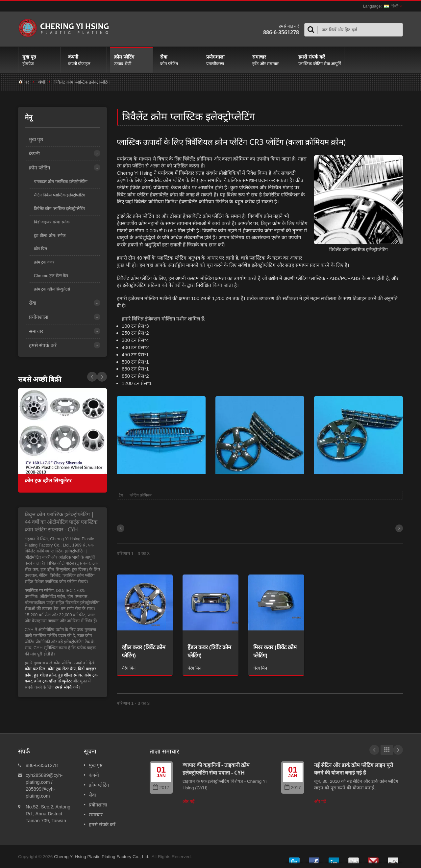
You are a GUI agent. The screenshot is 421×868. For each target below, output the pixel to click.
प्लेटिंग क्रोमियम (141, 495)
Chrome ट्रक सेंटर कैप (51, 276)
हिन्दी (391, 6)
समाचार (270, 60)
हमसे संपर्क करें (319, 60)
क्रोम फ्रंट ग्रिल (35, 669)
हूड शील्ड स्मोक (70, 675)
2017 (161, 788)
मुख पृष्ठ (39, 60)
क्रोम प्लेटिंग (131, 60)
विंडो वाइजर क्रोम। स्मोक (52, 222)
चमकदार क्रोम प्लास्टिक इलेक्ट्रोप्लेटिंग (61, 182)
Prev (102, 377)
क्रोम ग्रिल (40, 249)
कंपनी (85, 60)
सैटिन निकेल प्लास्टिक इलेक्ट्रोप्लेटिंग (60, 195)
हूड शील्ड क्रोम (45, 675)
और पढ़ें (188, 801)
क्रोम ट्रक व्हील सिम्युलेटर (48, 481)
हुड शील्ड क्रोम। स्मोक (50, 236)
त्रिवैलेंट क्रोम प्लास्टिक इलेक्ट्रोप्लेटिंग (59, 209)
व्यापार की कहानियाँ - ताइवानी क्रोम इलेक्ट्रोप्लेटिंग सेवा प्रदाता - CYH (216, 769)
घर (27, 82)
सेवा (177, 60)
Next (92, 377)
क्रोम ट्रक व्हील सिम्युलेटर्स (52, 289)
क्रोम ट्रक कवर (44, 262)
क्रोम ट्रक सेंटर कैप (62, 669)
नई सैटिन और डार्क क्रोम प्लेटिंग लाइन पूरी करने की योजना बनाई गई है (354, 769)
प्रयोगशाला (223, 60)
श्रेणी (42, 82)
